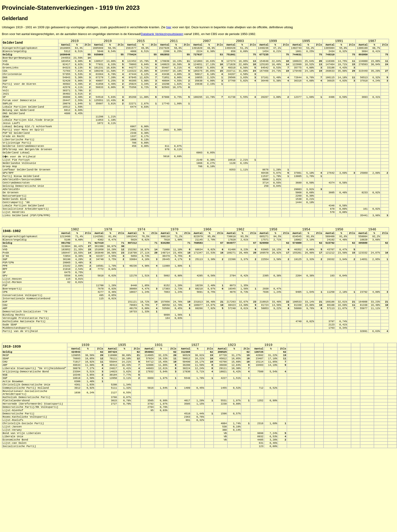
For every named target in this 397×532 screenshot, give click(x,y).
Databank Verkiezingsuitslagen (162, 34)
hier (169, 27)
